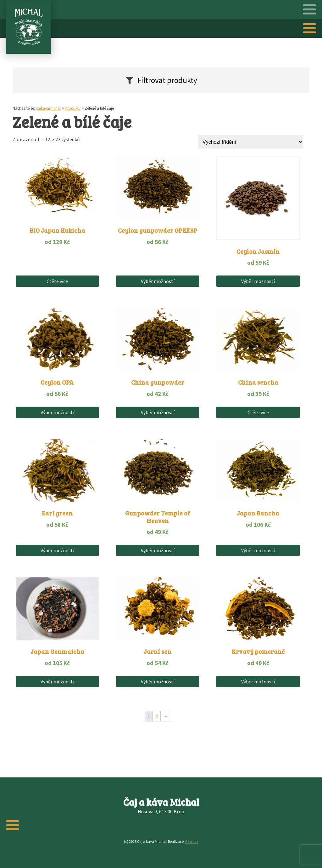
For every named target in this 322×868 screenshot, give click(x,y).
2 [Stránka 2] (157, 716)
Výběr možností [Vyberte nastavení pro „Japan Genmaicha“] (57, 682)
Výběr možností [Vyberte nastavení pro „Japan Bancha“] (258, 550)
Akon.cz (192, 841)
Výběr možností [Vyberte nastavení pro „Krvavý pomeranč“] (258, 682)
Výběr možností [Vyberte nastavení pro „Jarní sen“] (158, 682)
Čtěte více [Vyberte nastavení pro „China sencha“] (258, 412)
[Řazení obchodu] (250, 142)
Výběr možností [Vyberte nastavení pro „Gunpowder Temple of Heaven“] (158, 550)
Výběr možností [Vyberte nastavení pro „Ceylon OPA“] (57, 412)
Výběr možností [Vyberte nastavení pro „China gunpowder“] (158, 412)
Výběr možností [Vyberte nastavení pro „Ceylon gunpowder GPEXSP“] (158, 281)
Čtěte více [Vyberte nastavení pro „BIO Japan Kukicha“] (57, 281)
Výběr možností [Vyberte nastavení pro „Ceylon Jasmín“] (258, 281)
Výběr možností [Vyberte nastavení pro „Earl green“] (57, 550)
